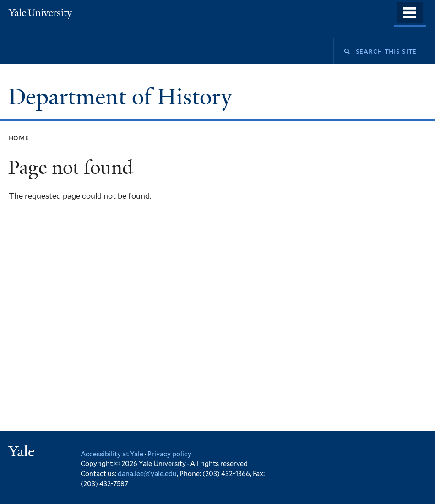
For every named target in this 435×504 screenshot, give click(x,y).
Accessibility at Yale (112, 454)
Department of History (123, 97)
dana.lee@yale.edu (147, 474)
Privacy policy (169, 454)
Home (19, 138)
